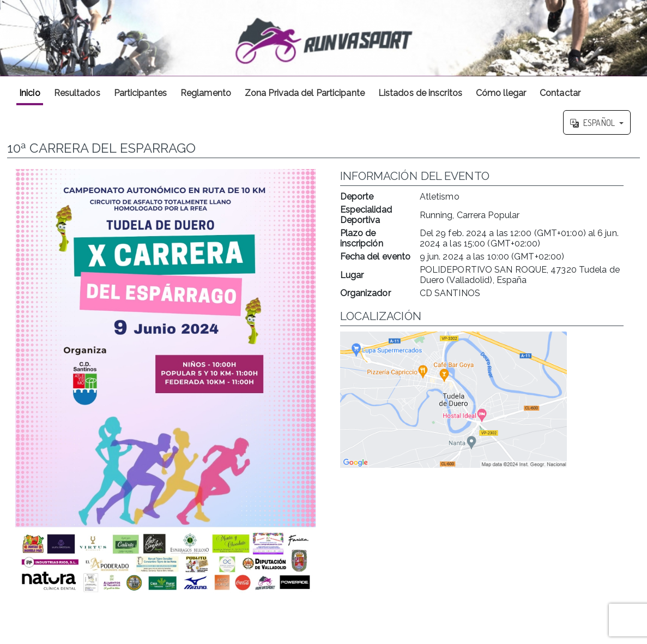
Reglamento (206, 93)
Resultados (77, 93)
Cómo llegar (501, 93)
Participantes (140, 93)
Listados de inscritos (420, 93)
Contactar (560, 93)
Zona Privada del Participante (305, 93)
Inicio (30, 93)
